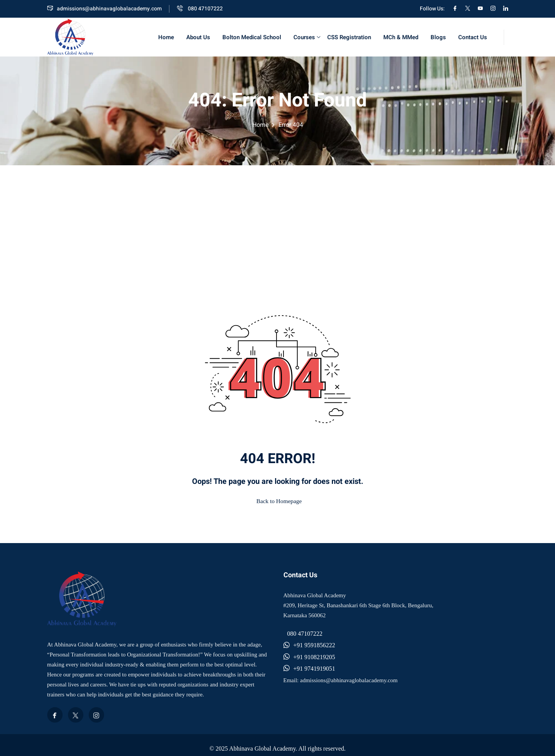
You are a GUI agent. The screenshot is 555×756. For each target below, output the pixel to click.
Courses (307, 37)
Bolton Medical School (252, 37)
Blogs (438, 37)
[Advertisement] (278, 223)
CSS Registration (349, 37)
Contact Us (473, 37)
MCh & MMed (401, 37)
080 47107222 (200, 9)
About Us (198, 37)
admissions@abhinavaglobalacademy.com (104, 9)
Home (166, 37)
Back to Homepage (277, 499)
